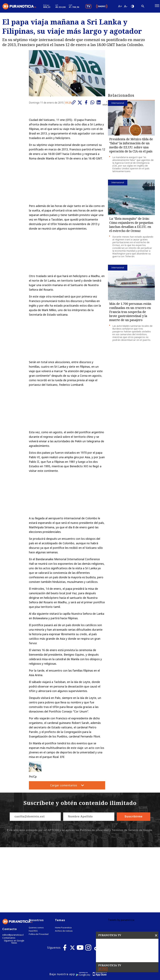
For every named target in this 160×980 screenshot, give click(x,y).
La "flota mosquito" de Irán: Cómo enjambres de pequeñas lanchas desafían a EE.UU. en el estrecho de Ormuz (131, 226)
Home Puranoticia (63, 864)
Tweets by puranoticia (121, 856)
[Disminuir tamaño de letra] (137, 7)
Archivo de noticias (64, 867)
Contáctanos (8, 875)
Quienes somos (36, 864)
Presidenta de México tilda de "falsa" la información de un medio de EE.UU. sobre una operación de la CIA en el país (131, 147)
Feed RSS (33, 867)
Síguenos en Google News (14, 879)
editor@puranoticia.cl (12, 872)
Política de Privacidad (39, 871)
